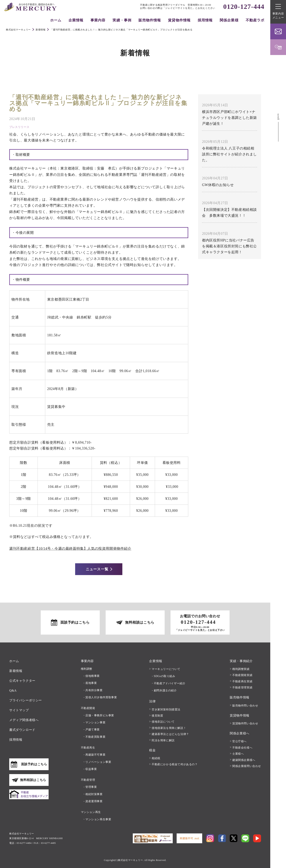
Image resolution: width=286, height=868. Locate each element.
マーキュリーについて (166, 669)
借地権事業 (93, 676)
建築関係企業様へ (244, 760)
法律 (152, 701)
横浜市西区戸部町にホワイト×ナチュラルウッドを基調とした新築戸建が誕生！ (229, 118)
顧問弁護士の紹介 (165, 690)
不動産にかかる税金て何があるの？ (175, 764)
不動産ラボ (255, 20)
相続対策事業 (94, 794)
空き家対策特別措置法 (166, 710)
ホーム (56, 20)
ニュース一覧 (97, 569)
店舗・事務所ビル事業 (100, 715)
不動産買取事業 (95, 737)
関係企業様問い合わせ (247, 766)
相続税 (156, 758)
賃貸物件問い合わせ (245, 723)
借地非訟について (163, 722)
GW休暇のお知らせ (218, 185)
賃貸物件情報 (179, 20)
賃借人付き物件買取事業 (101, 697)
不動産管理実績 (242, 688)
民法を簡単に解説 (163, 740)
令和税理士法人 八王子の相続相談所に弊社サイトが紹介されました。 (229, 154)
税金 (152, 750)
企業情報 (76, 20)
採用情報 (205, 20)
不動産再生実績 (242, 681)
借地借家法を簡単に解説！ (169, 728)
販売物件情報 (150, 20)
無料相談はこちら (140, 622)
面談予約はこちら (75, 622)
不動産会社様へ (242, 748)
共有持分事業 (94, 690)
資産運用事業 (94, 801)
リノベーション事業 (98, 762)
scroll (278, 117)
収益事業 (91, 769)
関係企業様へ (240, 733)
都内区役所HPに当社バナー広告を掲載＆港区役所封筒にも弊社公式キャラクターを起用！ (229, 246)
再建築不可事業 (95, 755)
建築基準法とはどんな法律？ (170, 734)
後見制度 (157, 716)
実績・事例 (122, 20)
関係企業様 (229, 20)
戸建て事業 (93, 730)
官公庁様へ (239, 741)
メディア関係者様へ (24, 720)
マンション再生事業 (98, 819)
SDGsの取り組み (165, 676)
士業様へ (238, 754)
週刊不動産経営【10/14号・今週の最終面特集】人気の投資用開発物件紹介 (70, 549)
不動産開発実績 (242, 675)
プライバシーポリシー (26, 700)
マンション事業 (95, 723)
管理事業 (91, 787)
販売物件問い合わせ (245, 706)
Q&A (13, 690)
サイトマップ (19, 710)
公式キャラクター (22, 681)
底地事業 (91, 683)
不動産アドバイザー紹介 (170, 683)
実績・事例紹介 (241, 661)
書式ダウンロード (22, 730)
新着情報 (16, 671)
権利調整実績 (241, 669)
